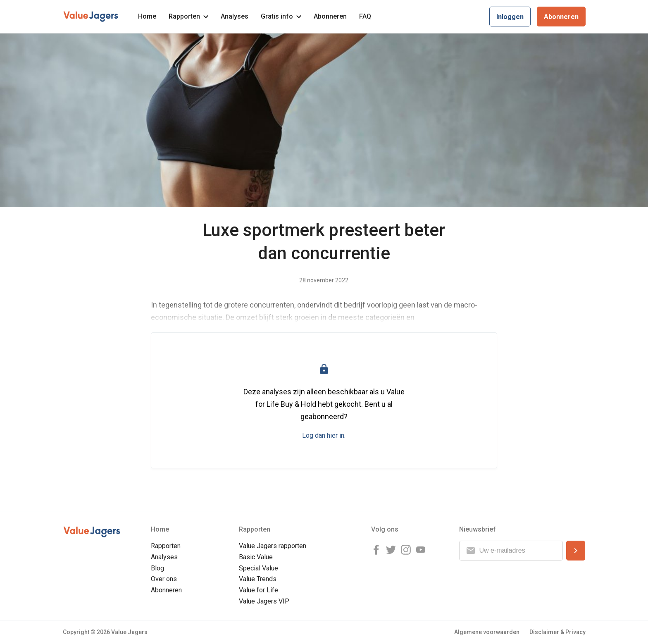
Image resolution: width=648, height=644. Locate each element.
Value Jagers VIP (264, 601)
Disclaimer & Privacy (557, 632)
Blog (157, 568)
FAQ (365, 16)
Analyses (235, 16)
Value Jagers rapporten (273, 546)
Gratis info (281, 16)
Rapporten (188, 16)
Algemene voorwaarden (487, 632)
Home (147, 16)
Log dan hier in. (324, 435)
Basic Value (256, 557)
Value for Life (258, 590)
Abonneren (330, 16)
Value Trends (258, 579)
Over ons (164, 579)
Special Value (258, 568)
